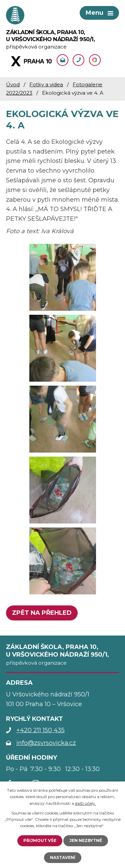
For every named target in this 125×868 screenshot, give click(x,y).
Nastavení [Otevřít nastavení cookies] (63, 857)
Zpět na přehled (42, 613)
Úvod (13, 84)
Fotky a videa (46, 84)
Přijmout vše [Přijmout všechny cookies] (40, 840)
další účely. (85, 803)
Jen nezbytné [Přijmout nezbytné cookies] (86, 840)
